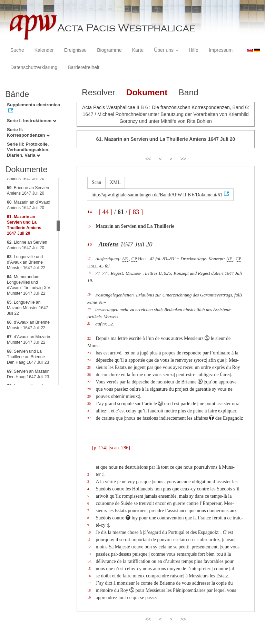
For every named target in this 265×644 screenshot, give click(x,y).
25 (89, 367)
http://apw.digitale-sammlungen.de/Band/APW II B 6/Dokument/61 (157, 195)
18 (89, 273)
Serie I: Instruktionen (32, 121)
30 (89, 404)
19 (89, 295)
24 (89, 360)
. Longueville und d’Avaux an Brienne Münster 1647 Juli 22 (26, 262)
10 (89, 532)
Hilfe (194, 50)
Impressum (221, 50)
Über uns (166, 50)
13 (89, 554)
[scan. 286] (119, 448)
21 (89, 324)
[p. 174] (100, 448)
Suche (17, 50)
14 (90, 212)
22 (89, 338)
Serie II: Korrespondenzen (28, 132)
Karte (138, 50)
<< (148, 159)
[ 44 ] (106, 212)
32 (89, 418)
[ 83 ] (136, 212)
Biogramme (109, 50)
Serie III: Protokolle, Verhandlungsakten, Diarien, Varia (28, 150)
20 (89, 309)
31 (89, 411)
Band (188, 92)
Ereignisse (75, 50)
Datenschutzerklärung (34, 67)
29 (89, 396)
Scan (96, 182)
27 (89, 382)
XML (115, 182)
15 (89, 226)
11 (89, 540)
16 (90, 244)
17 (89, 258)
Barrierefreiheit (84, 67)
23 (89, 353)
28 (89, 389)
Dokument (147, 92)
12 (89, 547)
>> (183, 159)
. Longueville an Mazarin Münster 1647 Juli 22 (27, 308)
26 (89, 375)
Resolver (99, 92)
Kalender (44, 50)
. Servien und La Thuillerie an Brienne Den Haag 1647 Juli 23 (28, 357)
